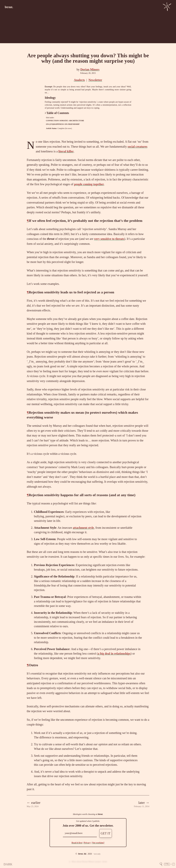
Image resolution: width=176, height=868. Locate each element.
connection (52, 121)
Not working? (98, 843)
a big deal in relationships (114, 654)
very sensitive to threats (109, 239)
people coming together (89, 184)
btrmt (100, 814)
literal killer (66, 151)
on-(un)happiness (55, 124)
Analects (79, 80)
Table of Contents (57, 113)
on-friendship (72, 124)
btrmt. (9, 7)
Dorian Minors (90, 69)
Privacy (87, 843)
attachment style (83, 528)
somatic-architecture (72, 121)
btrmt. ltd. (82, 854)
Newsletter (95, 80)
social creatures (137, 147)
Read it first (77, 843)
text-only (97, 854)
